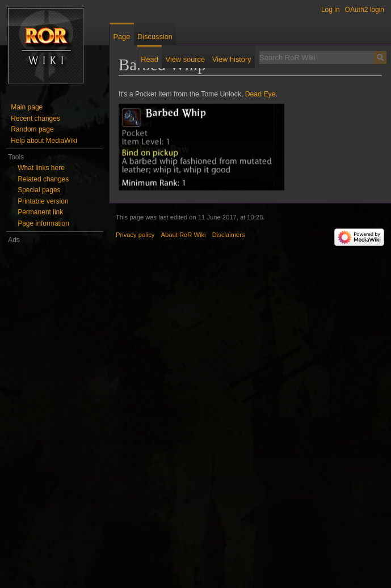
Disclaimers (229, 235)
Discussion (155, 37)
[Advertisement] (55, 416)
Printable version (43, 201)
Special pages (39, 190)
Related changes (43, 179)
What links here (41, 168)
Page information (43, 223)
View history (232, 59)
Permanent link (40, 212)
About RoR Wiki (184, 235)
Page (121, 37)
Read (150, 59)
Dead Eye (260, 94)
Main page (27, 107)
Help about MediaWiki (44, 141)
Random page (32, 129)
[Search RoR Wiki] (317, 57)
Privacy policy (135, 235)
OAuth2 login (365, 10)
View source (185, 59)
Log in (331, 10)
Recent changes (35, 119)
